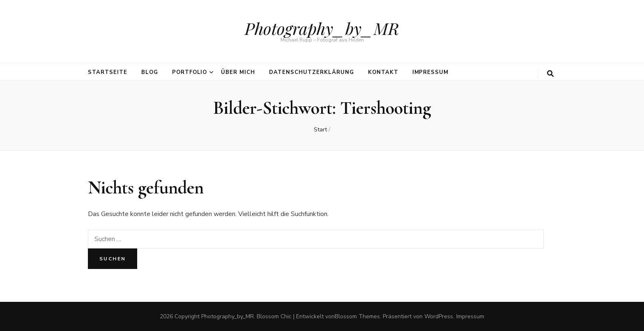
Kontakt (383, 72)
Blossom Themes (357, 316)
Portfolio (190, 72)
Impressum (431, 72)
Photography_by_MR (322, 28)
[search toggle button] (550, 74)
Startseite (108, 72)
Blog (150, 72)
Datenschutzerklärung (312, 72)
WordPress (439, 316)
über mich (238, 72)
